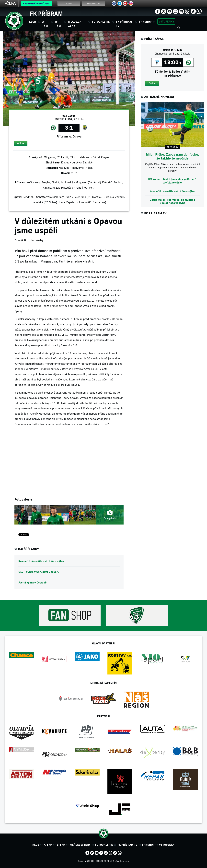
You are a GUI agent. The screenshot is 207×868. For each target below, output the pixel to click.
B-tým (61, 845)
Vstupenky (166, 22)
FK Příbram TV (124, 24)
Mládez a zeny (80, 845)
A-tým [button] (45, 24)
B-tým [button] (58, 24)
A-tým (48, 845)
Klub (36, 845)
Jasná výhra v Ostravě (32, 582)
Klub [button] (33, 22)
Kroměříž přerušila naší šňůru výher (41, 561)
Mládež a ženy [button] (75, 24)
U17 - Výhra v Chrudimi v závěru (39, 572)
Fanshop (145, 22)
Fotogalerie (101, 22)
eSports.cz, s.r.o (122, 861)
